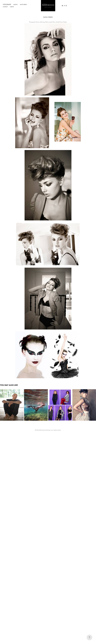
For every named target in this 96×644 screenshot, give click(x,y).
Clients (12, 7)
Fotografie (7, 4)
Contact (5, 7)
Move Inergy (23, 4)
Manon (15, 4)
